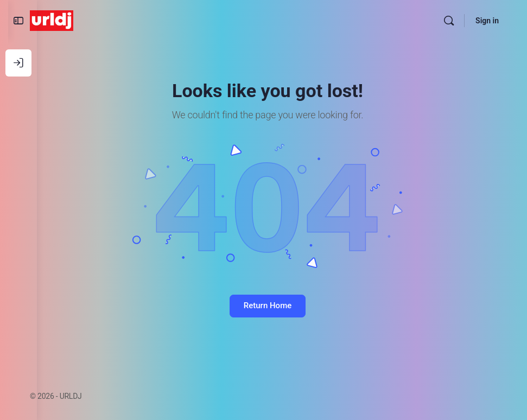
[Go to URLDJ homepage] (80, 20)
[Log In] (18, 63)
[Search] (449, 21)
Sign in (487, 21)
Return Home (282, 306)
